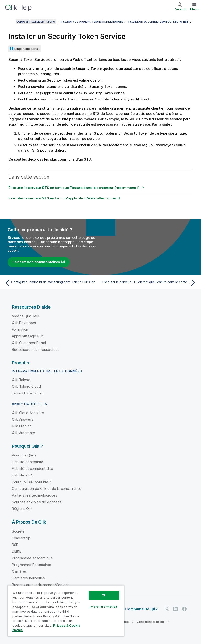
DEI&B (17, 551)
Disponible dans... (27, 49)
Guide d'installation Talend (36, 21)
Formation (20, 329)
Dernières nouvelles (28, 578)
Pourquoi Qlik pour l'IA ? (32, 482)
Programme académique (32, 558)
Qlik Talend (21, 380)
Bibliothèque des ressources (36, 349)
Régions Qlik (22, 509)
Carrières (19, 571)
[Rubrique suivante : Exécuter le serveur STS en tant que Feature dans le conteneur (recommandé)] (150, 283)
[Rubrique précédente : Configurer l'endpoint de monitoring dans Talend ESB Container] (51, 283)
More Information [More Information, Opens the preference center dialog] (104, 607)
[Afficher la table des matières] (10, 21)
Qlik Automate (24, 433)
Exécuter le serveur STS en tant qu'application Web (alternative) (62, 198)
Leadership (21, 538)
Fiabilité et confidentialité (32, 469)
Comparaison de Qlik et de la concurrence (47, 489)
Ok (104, 595)
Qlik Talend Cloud (26, 386)
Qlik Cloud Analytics (28, 413)
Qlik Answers (23, 419)
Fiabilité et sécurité (28, 462)
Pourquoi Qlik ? (24, 455)
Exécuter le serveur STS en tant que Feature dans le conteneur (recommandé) (74, 188)
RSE (15, 545)
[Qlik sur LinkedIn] (175, 609)
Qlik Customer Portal (29, 343)
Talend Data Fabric (27, 393)
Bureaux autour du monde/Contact (40, 585)
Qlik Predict (21, 426)
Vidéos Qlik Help (26, 316)
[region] (66, 611)
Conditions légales (150, 622)
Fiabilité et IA (22, 475)
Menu (194, 9)
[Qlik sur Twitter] (167, 609)
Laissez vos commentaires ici (39, 262)
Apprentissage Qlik (28, 336)
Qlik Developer (24, 323)
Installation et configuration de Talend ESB (158, 21)
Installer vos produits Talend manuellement (92, 21)
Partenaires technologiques (35, 495)
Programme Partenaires (32, 565)
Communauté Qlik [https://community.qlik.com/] (141, 609)
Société (18, 531)
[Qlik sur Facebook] (185, 609)
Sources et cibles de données (37, 502)
